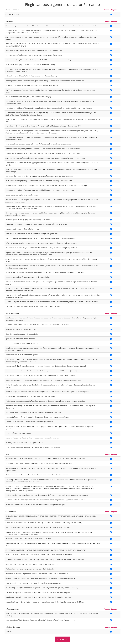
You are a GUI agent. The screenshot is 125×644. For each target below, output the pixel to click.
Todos (107, 10)
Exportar (63, 639)
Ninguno (114, 10)
